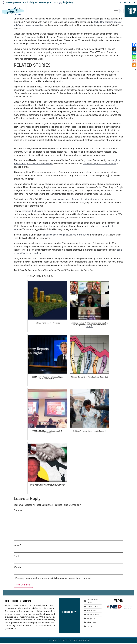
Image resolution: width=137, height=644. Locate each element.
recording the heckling (33, 211)
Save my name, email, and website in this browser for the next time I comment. (54, 578)
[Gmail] (134, 61)
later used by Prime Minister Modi (99, 164)
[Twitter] (125, 3)
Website (18, 567)
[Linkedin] (134, 53)
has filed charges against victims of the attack (67, 235)
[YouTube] (134, 3)
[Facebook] (120, 3)
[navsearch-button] (122, 11)
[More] (134, 65)
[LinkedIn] (130, 3)
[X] (134, 49)
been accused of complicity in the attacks (77, 199)
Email (17, 556)
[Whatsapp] (134, 57)
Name (17, 545)
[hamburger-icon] (116, 11)
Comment (19, 510)
